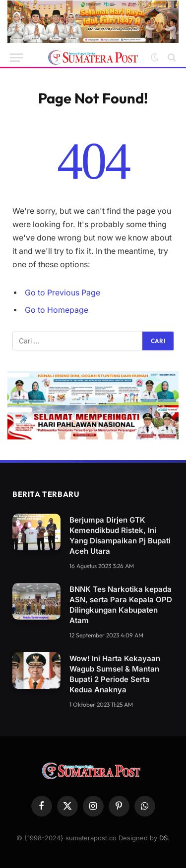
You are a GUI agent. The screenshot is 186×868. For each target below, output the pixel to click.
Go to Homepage (57, 310)
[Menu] (16, 58)
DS (163, 838)
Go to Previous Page (62, 293)
